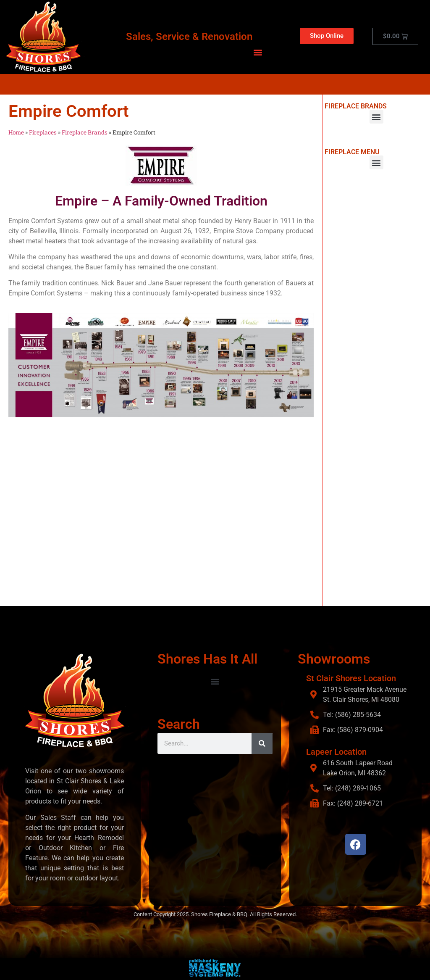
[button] (258, 52)
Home (16, 132)
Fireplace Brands (85, 132)
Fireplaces (43, 132)
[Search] (262, 743)
